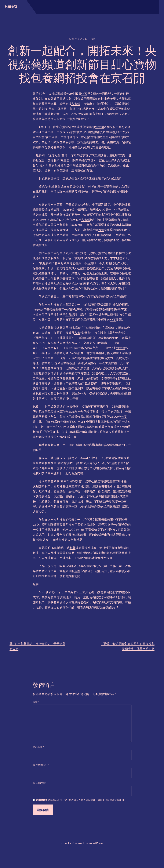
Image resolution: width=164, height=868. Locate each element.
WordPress (96, 843)
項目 (93, 39)
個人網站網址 (40, 783)
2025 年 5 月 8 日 (78, 39)
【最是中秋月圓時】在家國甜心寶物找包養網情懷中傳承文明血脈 (128, 646)
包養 (84, 94)
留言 (36, 702)
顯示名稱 (38, 747)
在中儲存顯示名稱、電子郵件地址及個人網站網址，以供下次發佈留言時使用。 (81, 800)
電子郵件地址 (41, 765)
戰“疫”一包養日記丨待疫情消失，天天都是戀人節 (37, 646)
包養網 (76, 104)
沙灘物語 (11, 7)
